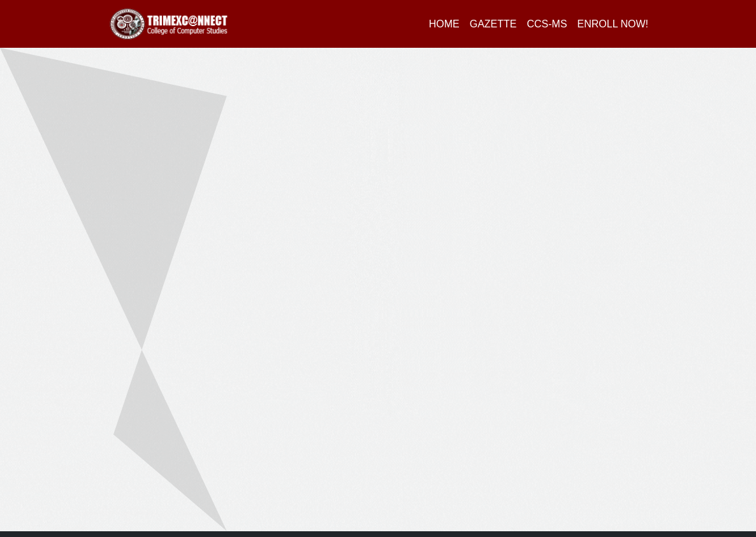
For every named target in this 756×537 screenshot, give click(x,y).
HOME (444, 24)
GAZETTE (493, 24)
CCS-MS (547, 24)
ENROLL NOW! (613, 24)
